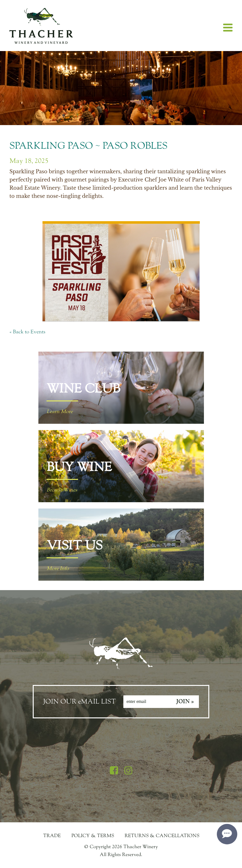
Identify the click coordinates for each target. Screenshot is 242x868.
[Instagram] (128, 771)
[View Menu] (228, 28)
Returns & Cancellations (162, 836)
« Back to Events (27, 332)
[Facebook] (114, 771)
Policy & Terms (93, 836)
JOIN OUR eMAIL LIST (79, 701)
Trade (52, 836)
